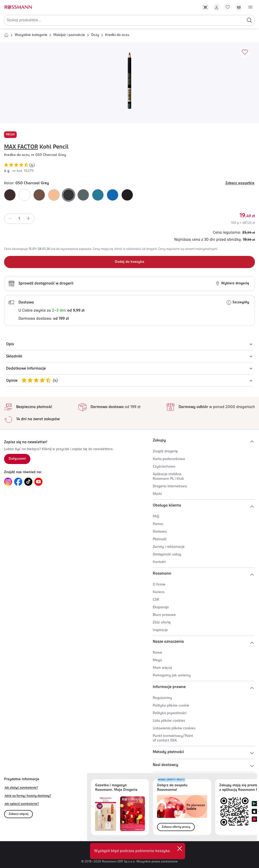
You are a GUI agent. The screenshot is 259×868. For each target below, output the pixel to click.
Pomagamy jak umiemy (172, 675)
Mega (157, 660)
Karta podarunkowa (169, 459)
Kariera (159, 592)
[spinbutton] (19, 219)
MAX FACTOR (21, 147)
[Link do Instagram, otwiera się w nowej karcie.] (8, 482)
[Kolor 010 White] (25, 195)
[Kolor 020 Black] (127, 195)
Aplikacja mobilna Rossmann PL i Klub (168, 477)
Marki (157, 494)
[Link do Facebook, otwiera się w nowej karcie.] (18, 482)
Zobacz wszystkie (240, 183)
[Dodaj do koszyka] (129, 262)
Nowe (157, 653)
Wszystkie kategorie (31, 35)
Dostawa (160, 532)
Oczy (95, 35)
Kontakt (159, 562)
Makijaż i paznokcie (69, 35)
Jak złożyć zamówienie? (21, 788)
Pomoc (158, 524)
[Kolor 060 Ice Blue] (98, 195)
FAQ (156, 517)
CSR (156, 600)
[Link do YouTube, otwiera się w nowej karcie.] (38, 482)
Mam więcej (162, 668)
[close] (180, 849)
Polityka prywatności (170, 713)
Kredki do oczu (117, 35)
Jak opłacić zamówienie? (22, 804)
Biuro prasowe (164, 615)
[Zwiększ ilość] (28, 219)
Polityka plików (171, 706)
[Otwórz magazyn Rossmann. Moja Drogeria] (133, 814)
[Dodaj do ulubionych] (245, 52)
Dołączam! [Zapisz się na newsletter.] (17, 459)
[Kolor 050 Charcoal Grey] (69, 195)
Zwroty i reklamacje (169, 547)
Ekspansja (161, 607)
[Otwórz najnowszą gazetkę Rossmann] (106, 814)
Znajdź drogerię (165, 451)
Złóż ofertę (162, 623)
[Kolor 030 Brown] (10, 195)
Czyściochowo (164, 467)
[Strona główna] (6, 35)
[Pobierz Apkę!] (205, 7)
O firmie (159, 585)
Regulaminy (162, 698)
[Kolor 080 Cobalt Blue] (113, 195)
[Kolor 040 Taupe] (39, 195)
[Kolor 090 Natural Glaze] (54, 195)
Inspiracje (160, 630)
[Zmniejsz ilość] (10, 219)
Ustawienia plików (174, 728)
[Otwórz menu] (250, 7)
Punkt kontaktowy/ (173, 738)
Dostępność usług (167, 554)
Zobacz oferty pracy (176, 827)
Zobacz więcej (18, 814)
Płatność (160, 539)
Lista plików (169, 721)
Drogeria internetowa (170, 486)
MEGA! (10, 135)
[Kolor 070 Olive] (83, 195)
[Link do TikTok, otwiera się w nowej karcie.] (28, 482)
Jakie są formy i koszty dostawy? (28, 796)
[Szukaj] (249, 20)
